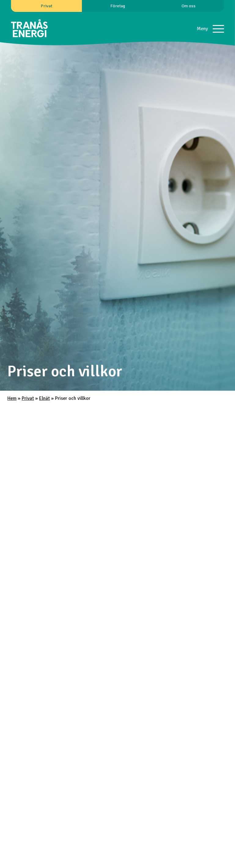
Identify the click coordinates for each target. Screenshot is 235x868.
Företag (118, 6)
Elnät (44, 398)
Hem (12, 398)
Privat (46, 6)
